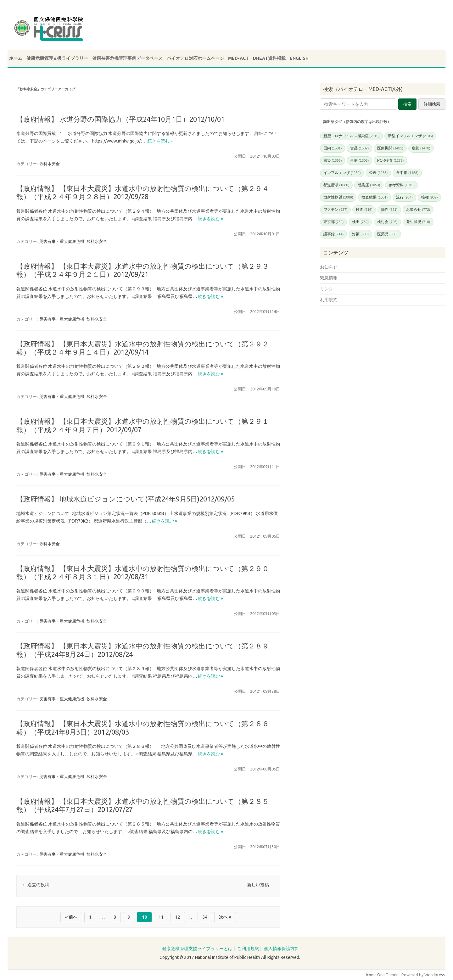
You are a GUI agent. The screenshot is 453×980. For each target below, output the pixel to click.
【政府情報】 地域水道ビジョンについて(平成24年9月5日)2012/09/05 (126, 499)
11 (161, 917)
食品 (359, 148)
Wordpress (435, 975)
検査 (364, 210)
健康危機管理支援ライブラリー (57, 58)
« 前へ (71, 917)
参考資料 (402, 185)
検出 (360, 222)
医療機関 (390, 148)
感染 (333, 160)
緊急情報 (329, 278)
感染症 (369, 185)
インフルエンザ (342, 173)
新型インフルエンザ (410, 136)
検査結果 (375, 197)
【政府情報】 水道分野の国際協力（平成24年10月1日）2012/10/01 (120, 119)
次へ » (225, 917)
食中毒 (407, 173)
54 (205, 917)
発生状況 (418, 222)
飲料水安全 (50, 164)
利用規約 (329, 300)
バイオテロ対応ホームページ (195, 58)
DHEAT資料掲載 (269, 58)
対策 (360, 234)
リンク (327, 289)
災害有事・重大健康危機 (62, 241)
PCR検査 (390, 160)
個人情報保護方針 (282, 949)
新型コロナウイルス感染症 (352, 136)
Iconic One (375, 975)
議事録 (334, 234)
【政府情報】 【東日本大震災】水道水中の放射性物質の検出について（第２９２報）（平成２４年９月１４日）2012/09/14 (143, 348)
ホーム (16, 58)
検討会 (387, 222)
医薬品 (387, 234)
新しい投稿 (261, 885)
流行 (404, 197)
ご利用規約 (248, 949)
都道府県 (336, 185)
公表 (378, 173)
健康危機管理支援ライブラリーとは (197, 949)
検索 (407, 104)
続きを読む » (160, 141)
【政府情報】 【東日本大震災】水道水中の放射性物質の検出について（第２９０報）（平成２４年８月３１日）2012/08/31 (143, 572)
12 (178, 917)
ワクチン (336, 210)
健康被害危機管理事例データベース (127, 58)
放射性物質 (338, 197)
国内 (333, 148)
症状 (421, 148)
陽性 (389, 210)
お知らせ (418, 210)
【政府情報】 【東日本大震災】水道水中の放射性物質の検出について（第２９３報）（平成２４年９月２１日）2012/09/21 (143, 270)
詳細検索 (432, 104)
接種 (430, 197)
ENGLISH (299, 58)
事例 (359, 160)
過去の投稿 (36, 885)
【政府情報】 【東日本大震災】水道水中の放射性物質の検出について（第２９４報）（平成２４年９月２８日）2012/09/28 (143, 192)
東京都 (334, 222)
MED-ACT (238, 58)
